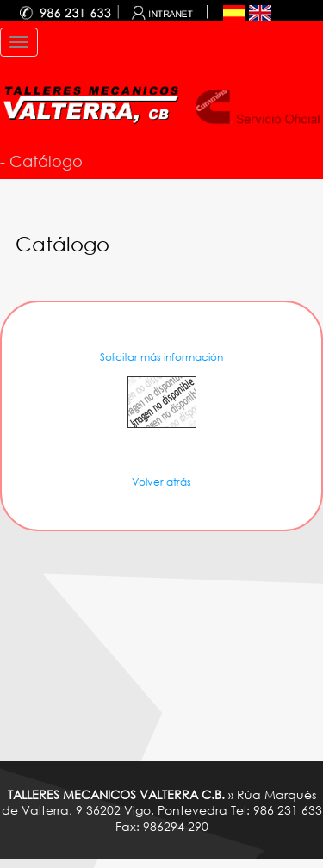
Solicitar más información (161, 357)
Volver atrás (161, 482)
